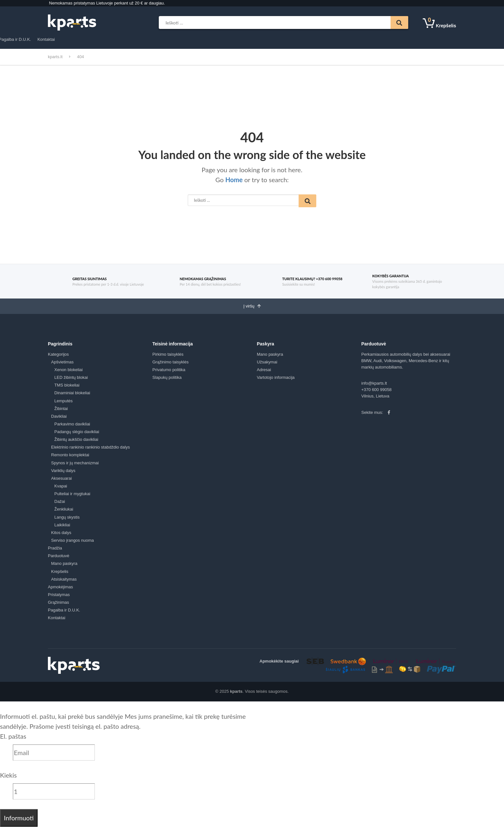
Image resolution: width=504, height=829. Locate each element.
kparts (236, 694)
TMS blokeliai (67, 388)
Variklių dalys (63, 473)
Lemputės (63, 403)
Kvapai (61, 489)
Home (234, 180)
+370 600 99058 (376, 392)
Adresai (264, 372)
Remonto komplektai (70, 457)
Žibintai (61, 411)
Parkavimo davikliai (72, 427)
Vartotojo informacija (276, 380)
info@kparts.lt (374, 386)
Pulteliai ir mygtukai (72, 496)
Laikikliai (62, 527)
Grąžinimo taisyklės (171, 365)
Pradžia (120, 39)
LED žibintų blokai (71, 380)
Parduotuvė (144, 39)
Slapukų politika (167, 380)
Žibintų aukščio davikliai (76, 442)
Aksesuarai (61, 481)
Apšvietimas (62, 365)
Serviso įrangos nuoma (72, 543)
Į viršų (252, 308)
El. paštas (13, 738)
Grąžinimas (236, 39)
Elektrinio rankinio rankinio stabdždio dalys (90, 450)
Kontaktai (301, 39)
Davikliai (59, 419)
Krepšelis (60, 574)
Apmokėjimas (178, 39)
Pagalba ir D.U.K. (269, 39)
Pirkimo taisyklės (168, 357)
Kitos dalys (61, 535)
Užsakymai (267, 365)
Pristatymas (208, 39)
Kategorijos (65, 40)
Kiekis (8, 777)
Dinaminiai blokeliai (72, 395)
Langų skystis (67, 519)
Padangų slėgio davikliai (77, 434)
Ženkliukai (64, 512)
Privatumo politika (169, 372)
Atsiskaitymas (64, 582)
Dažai (60, 504)
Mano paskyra (64, 566)
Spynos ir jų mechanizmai (75, 465)
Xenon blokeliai (68, 372)
